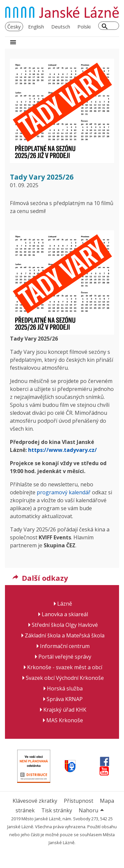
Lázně (65, 604)
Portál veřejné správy (65, 657)
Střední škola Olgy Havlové (65, 625)
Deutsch (61, 27)
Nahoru (92, 810)
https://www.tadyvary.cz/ (62, 450)
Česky (14, 27)
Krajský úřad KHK (65, 710)
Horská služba (65, 688)
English (36, 27)
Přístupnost (79, 801)
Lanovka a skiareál (65, 614)
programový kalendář (64, 492)
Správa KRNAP (65, 699)
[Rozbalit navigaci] (13, 43)
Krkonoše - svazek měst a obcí (65, 667)
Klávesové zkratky (35, 801)
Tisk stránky (57, 810)
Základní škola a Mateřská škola (65, 635)
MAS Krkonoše (65, 720)
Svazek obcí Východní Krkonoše (65, 678)
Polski (84, 27)
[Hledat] (105, 27)
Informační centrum (65, 646)
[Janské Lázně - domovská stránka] (62, 12)
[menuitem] (14, 27)
